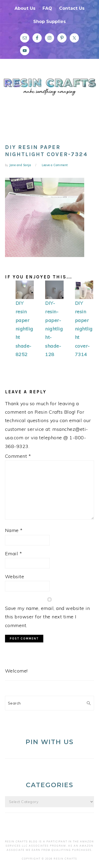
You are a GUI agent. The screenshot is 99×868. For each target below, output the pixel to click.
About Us (25, 8)
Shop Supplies (49, 22)
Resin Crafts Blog (49, 99)
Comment (18, 456)
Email (14, 554)
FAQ (47, 8)
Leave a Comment (55, 165)
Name (14, 530)
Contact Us (72, 8)
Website (15, 577)
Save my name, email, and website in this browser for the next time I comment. (48, 617)
